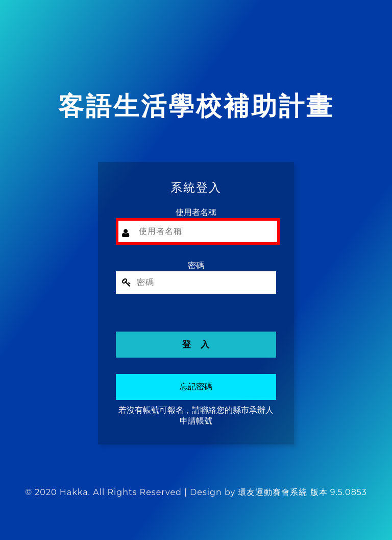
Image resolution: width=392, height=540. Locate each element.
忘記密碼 (196, 386)
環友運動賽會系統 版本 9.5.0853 (302, 492)
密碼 (196, 265)
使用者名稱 (196, 212)
